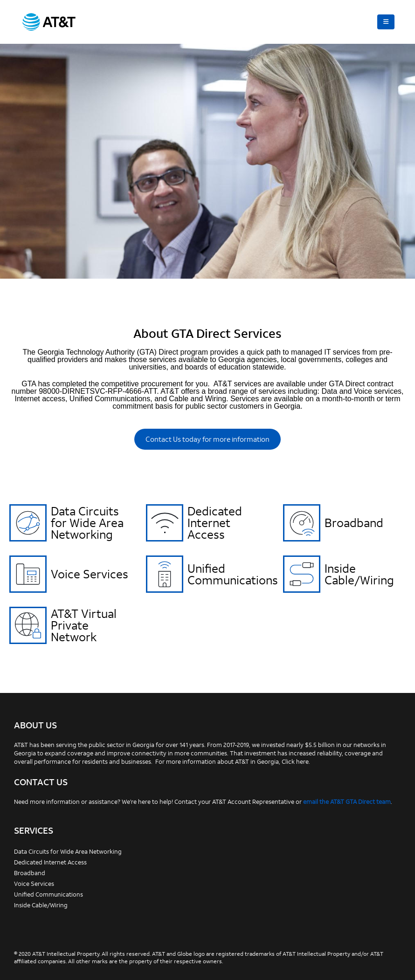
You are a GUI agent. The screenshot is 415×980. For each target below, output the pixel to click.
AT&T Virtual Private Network (84, 625)
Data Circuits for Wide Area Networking (87, 523)
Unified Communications (233, 574)
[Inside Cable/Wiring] (302, 574)
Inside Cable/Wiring (359, 574)
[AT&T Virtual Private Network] (28, 625)
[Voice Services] (28, 574)
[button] (386, 22)
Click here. (296, 762)
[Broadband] (302, 523)
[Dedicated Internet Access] (165, 523)
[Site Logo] (49, 22)
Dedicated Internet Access (215, 523)
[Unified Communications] (165, 574)
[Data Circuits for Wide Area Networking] (28, 523)
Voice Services (90, 574)
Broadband (354, 523)
